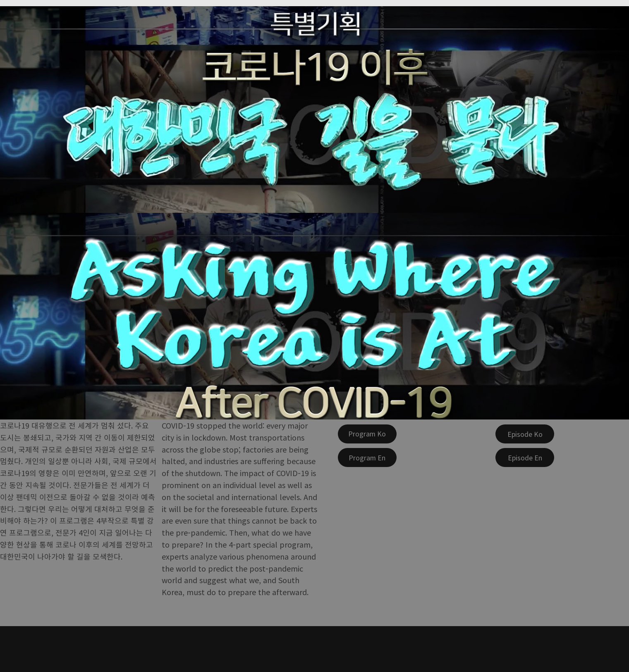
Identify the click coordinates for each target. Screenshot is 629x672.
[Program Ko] (367, 434)
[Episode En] (525, 458)
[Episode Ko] (525, 434)
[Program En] (367, 458)
